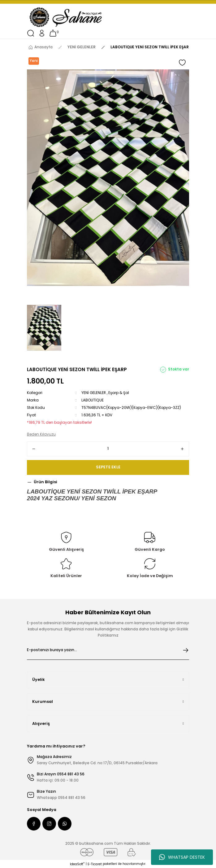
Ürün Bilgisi (45, 482)
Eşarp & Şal (119, 393)
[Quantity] (108, 449)
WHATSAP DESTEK (182, 857)
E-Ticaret (95, 864)
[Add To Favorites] (182, 63)
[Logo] (66, 17)
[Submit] (186, 650)
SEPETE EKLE (108, 467)
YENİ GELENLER (94, 393)
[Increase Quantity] (182, 449)
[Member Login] (42, 33)
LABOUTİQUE (93, 400)
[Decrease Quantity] (34, 449)
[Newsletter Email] (108, 650)
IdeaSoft (77, 864)
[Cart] (53, 33)
